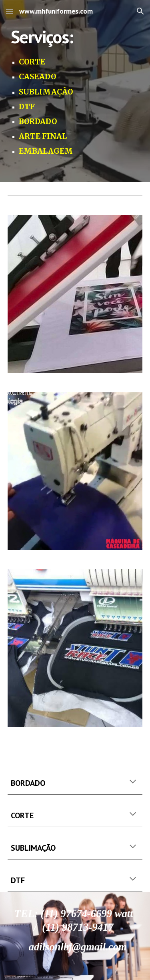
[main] (75, 91)
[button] (10, 11)
